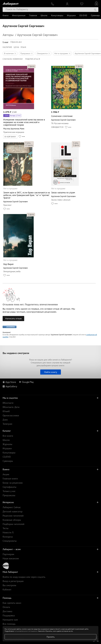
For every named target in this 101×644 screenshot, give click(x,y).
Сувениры (96, 15)
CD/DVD (83, 15)
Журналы (7, 444)
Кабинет (7, 590)
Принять (51, 637)
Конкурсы (8, 537)
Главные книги (10, 479)
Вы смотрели (9, 585)
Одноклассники (11, 415)
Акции (6, 474)
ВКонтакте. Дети (11, 407)
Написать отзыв (13, 318)
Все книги (8, 436)
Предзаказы (9, 495)
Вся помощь (9, 624)
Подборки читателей (13, 524)
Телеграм (7, 424)
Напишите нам (10, 620)
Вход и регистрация (13, 581)
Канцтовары (57, 15)
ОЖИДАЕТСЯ (57, 127)
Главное (33, 15)
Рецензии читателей (13, 516)
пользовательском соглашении (26, 631)
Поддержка (9, 615)
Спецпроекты (10, 541)
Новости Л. (8, 532)
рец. (28, 143)
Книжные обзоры (12, 520)
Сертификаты (9, 487)
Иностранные (19, 15)
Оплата (6, 607)
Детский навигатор (13, 511)
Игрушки (71, 15)
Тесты (6, 528)
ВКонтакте (8, 403)
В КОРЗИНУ (10, 137)
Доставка (7, 611)
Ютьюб (6, 411)
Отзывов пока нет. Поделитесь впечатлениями (30, 305)
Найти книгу (51, 372)
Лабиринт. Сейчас (12, 507)
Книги (6, 15)
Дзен (5, 420)
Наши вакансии (11, 558)
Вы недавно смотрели (16, 353)
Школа (44, 15)
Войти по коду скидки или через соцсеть (24, 577)
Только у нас (9, 491)
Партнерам (8, 554)
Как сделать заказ (12, 603)
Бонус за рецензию (13, 483)
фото (31, 66)
